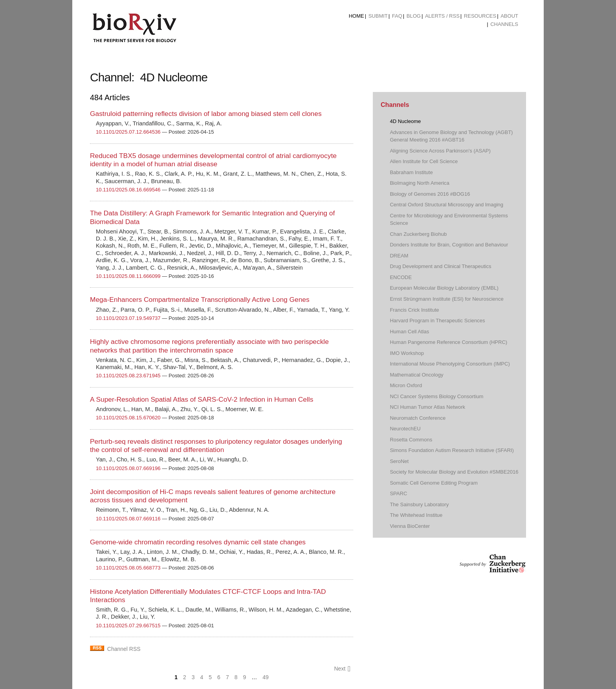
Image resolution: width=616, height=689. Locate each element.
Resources (480, 16)
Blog (414, 16)
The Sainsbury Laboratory (419, 504)
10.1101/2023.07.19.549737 (128, 318)
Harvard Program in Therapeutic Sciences (437, 321)
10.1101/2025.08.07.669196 (128, 468)
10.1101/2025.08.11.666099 (128, 276)
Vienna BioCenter (410, 526)
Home (357, 16)
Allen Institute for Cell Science (424, 161)
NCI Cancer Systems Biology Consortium (436, 396)
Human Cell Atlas (409, 332)
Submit (378, 16)
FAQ (397, 16)
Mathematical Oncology (416, 375)
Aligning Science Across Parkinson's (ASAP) (440, 151)
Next (342, 669)
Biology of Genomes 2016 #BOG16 (430, 194)
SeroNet (399, 461)
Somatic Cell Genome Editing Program (434, 483)
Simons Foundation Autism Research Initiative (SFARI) (452, 450)
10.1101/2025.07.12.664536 (128, 132)
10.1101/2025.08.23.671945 (128, 376)
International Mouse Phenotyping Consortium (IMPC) (450, 364)
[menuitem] (357, 16)
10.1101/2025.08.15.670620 (128, 418)
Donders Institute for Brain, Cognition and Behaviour (449, 245)
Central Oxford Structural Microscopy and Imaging (446, 205)
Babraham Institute (411, 172)
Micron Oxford (406, 385)
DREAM (399, 256)
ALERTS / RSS (442, 16)
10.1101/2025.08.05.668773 (128, 568)
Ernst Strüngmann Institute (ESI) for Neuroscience (446, 299)
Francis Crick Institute (414, 310)
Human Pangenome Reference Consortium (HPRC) (448, 342)
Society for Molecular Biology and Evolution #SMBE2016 (454, 472)
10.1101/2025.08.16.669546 (128, 190)
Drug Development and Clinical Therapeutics (440, 266)
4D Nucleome (405, 121)
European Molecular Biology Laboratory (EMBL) (444, 288)
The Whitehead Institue (416, 515)
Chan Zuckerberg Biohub (418, 234)
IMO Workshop (407, 353)
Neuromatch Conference (418, 418)
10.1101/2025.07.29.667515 (128, 626)
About (509, 16)
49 (266, 677)
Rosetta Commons (411, 440)
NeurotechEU (405, 429)
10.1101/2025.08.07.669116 (128, 519)
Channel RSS (124, 649)
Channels (504, 24)
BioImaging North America (419, 183)
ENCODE (401, 277)
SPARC (398, 493)
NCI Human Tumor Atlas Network (427, 407)
